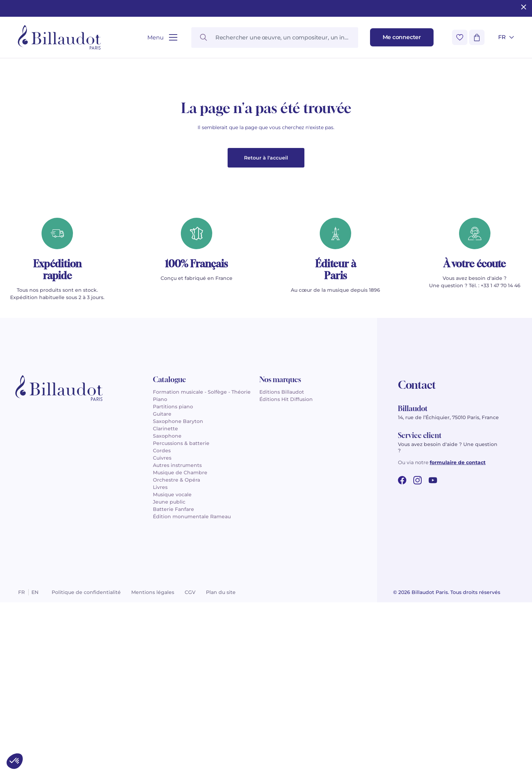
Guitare (162, 585)
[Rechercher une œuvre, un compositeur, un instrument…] (275, 38)
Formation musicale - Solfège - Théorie (202, 563)
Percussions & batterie (181, 614)
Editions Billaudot (282, 563)
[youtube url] (433, 651)
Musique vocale (172, 665)
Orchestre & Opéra (176, 651)
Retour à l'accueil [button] (266, 328)
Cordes (162, 621)
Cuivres (162, 629)
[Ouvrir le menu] (162, 38)
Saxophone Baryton (178, 592)
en (35, 763)
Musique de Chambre (180, 643)
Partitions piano (173, 577)
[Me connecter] (402, 37)
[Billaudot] (59, 37)
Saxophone (167, 607)
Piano (160, 570)
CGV (190, 763)
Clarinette (165, 599)
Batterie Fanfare (173, 680)
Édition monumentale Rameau (192, 687)
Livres (160, 658)
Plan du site (221, 763)
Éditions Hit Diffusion (286, 570)
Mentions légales (153, 763)
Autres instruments (177, 636)
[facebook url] (402, 651)
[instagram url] (418, 651)
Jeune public (169, 672)
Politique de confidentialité (86, 763)
